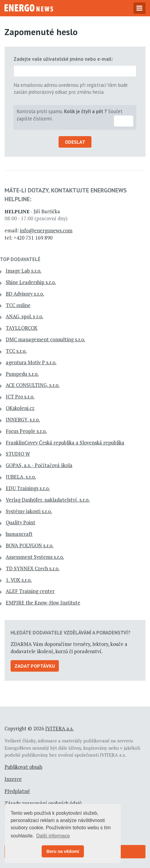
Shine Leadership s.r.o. (31, 282)
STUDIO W (18, 454)
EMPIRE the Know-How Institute (43, 603)
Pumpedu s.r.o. (22, 374)
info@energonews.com (46, 231)
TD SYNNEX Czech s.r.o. (33, 568)
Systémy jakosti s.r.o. (29, 511)
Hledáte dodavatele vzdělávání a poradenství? (70, 633)
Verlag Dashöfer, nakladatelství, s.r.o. (48, 500)
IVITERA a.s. (59, 729)
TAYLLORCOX (22, 328)
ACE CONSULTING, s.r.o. (33, 385)
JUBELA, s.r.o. (21, 477)
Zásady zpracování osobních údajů (43, 803)
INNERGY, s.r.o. (23, 420)
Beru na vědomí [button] (63, 851)
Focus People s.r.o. (26, 431)
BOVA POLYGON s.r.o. (30, 545)
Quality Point (21, 522)
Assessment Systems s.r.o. (35, 557)
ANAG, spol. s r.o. (24, 316)
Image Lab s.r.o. (24, 271)
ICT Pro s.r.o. (20, 397)
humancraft (19, 534)
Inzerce (13, 779)
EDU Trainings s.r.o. (28, 488)
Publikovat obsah (23, 767)
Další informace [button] (53, 836)
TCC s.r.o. (16, 351)
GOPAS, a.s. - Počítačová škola (39, 465)
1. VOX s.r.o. (19, 580)
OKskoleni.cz (20, 408)
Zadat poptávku (35, 666)
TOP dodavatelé (20, 259)
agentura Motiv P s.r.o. (31, 362)
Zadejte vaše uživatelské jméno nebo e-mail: (63, 59)
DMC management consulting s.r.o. (45, 339)
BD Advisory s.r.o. (25, 294)
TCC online (18, 305)
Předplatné (17, 791)
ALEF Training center (30, 591)
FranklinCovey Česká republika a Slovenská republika (65, 443)
